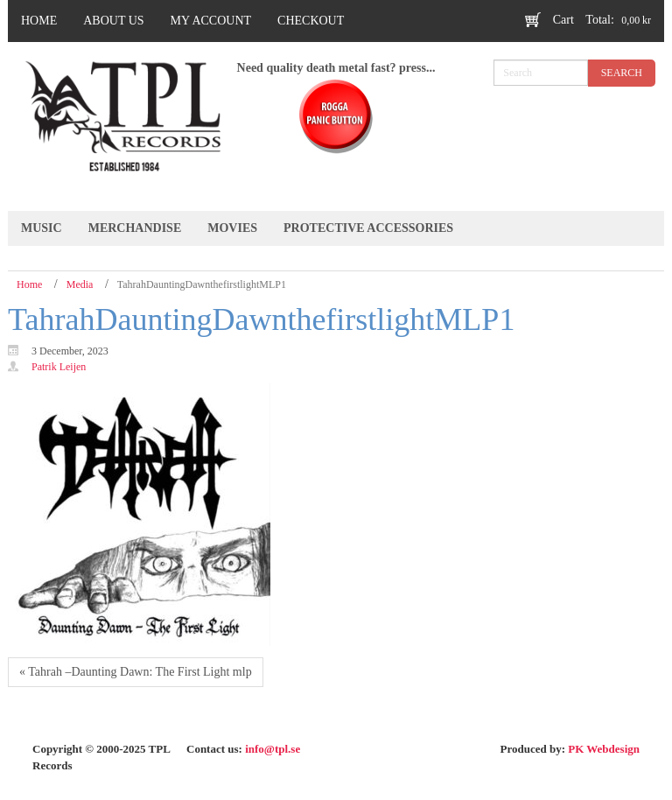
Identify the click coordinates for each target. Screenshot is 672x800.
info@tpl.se (273, 749)
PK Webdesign (604, 749)
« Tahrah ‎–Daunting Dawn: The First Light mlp (136, 672)
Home (29, 284)
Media (80, 284)
